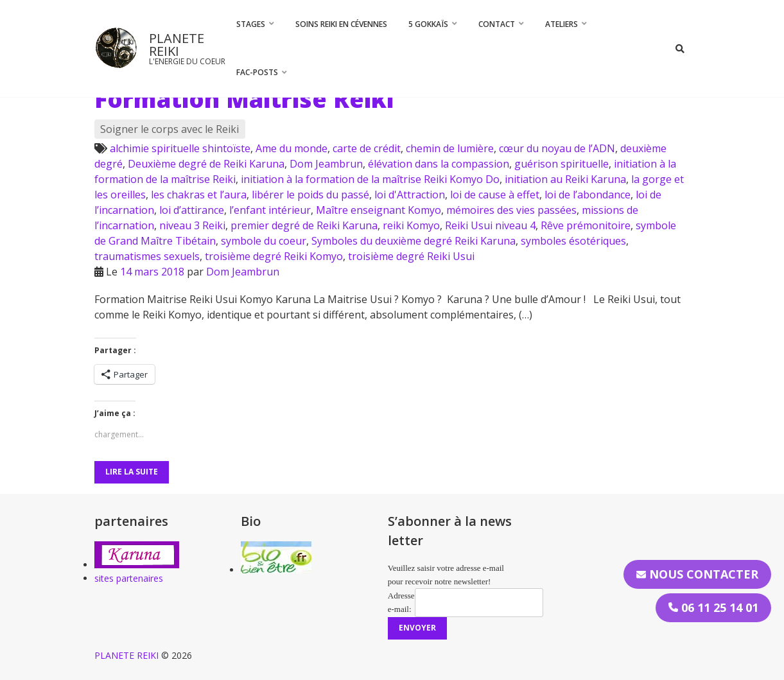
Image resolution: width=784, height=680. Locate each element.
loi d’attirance (192, 210)
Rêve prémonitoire (586, 225)
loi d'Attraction (410, 195)
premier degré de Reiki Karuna (304, 225)
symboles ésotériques (573, 241)
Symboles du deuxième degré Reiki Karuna (414, 241)
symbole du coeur (264, 241)
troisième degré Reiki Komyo (274, 256)
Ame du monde (292, 148)
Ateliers (562, 24)
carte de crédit (367, 148)
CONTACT (497, 24)
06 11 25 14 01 (713, 607)
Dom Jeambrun (326, 164)
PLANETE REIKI (177, 45)
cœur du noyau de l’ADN (557, 148)
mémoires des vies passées (511, 210)
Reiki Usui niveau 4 (490, 225)
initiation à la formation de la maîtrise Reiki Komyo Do (370, 179)
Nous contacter (697, 574)
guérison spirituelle (562, 164)
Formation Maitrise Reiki (244, 99)
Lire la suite (132, 472)
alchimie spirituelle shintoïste (180, 148)
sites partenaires (129, 578)
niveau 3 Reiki (192, 225)
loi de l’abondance (588, 195)
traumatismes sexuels (147, 256)
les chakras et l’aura (199, 195)
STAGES (251, 24)
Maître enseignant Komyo (379, 210)
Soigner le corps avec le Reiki (170, 129)
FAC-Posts (257, 72)
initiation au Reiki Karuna (565, 179)
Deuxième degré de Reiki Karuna (206, 164)
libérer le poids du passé (310, 195)
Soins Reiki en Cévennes (341, 24)
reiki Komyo (411, 225)
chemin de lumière (450, 148)
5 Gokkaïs (428, 24)
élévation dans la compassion (439, 164)
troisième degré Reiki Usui (411, 256)
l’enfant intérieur (270, 210)
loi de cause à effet (495, 195)
